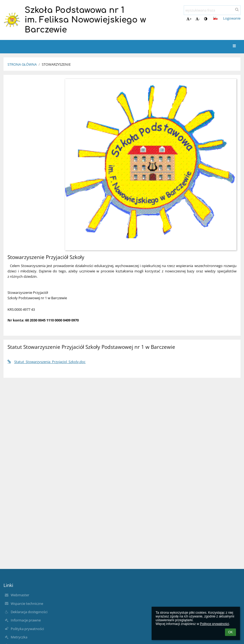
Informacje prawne (26, 620)
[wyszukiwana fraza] (212, 10)
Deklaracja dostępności (29, 612)
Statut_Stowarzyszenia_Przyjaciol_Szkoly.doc (46, 362)
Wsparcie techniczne (27, 604)
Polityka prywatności (27, 629)
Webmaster (20, 595)
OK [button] (230, 632)
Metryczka (19, 637)
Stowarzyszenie (56, 64)
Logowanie (232, 18)
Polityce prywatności (214, 624)
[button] (215, 18)
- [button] (198, 19)
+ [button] (189, 19)
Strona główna (22, 64)
